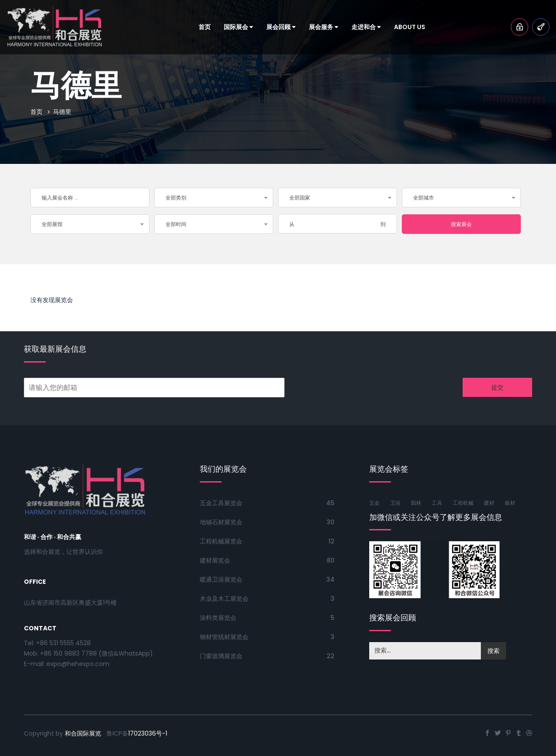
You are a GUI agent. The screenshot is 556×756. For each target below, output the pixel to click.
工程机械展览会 (221, 541)
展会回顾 (281, 27)
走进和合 (366, 27)
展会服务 (324, 27)
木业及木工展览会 (224, 599)
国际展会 (238, 27)
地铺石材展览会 (221, 522)
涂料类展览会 (218, 618)
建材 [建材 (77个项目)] (489, 503)
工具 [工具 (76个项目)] (437, 503)
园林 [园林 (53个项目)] (416, 503)
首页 (205, 27)
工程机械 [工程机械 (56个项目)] (463, 503)
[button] (214, 198)
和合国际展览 (83, 733)
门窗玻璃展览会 (221, 656)
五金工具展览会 (221, 503)
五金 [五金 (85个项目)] (374, 503)
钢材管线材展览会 (224, 637)
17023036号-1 (148, 733)
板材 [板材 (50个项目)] (510, 503)
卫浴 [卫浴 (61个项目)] (395, 503)
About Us (410, 27)
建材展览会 (215, 560)
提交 (497, 387)
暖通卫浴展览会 (221, 579)
